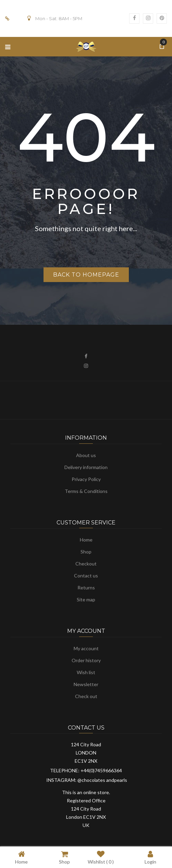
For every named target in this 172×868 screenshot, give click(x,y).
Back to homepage (86, 275)
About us (86, 455)
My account (86, 648)
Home (86, 540)
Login (150, 857)
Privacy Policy (86, 479)
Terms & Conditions (86, 491)
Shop (86, 552)
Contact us (86, 576)
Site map (86, 599)
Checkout (86, 564)
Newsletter (86, 684)
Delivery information (86, 467)
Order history (86, 660)
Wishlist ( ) (101, 857)
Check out (86, 696)
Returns (86, 587)
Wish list (86, 672)
